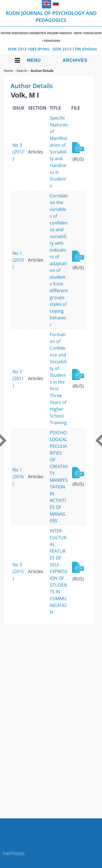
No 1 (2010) (18, 260)
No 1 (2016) (18, 477)
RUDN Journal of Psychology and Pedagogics (51, 26)
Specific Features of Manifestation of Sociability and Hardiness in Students (59, 152)
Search (22, 71)
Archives (75, 60)
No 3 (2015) (18, 571)
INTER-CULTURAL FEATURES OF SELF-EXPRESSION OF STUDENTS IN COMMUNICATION (59, 571)
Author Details (42, 71)
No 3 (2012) (18, 152)
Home (8, 71)
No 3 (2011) (18, 378)
